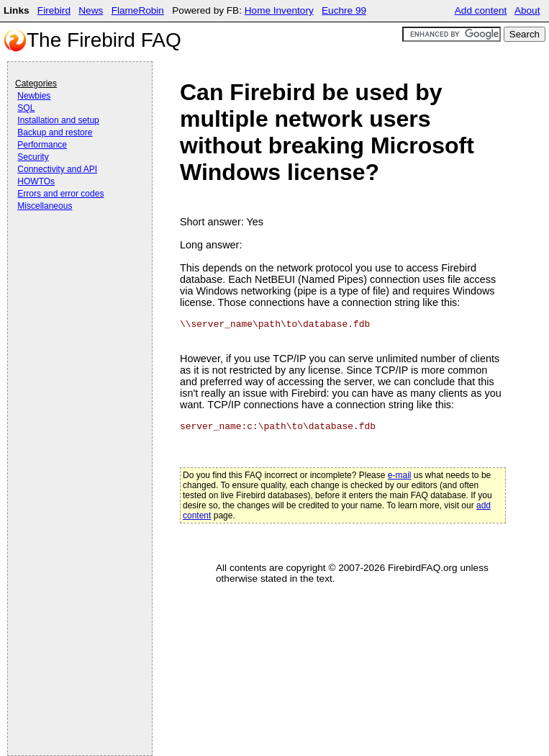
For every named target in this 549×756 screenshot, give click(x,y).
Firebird (54, 10)
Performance (42, 145)
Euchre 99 (344, 10)
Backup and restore (55, 132)
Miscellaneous (45, 206)
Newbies (34, 96)
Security (33, 157)
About (527, 10)
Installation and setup (58, 120)
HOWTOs (36, 181)
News (91, 10)
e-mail (400, 475)
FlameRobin (138, 10)
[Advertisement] (73, 253)
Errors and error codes (60, 194)
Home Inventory (279, 10)
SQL (26, 108)
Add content (481, 10)
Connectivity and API (57, 169)
